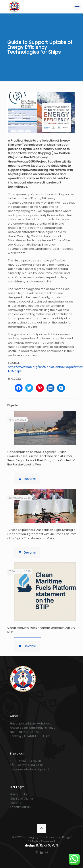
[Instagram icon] (46, 852)
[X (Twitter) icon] (37, 852)
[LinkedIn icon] (41, 852)
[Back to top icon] (42, 828)
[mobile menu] (77, 7)
